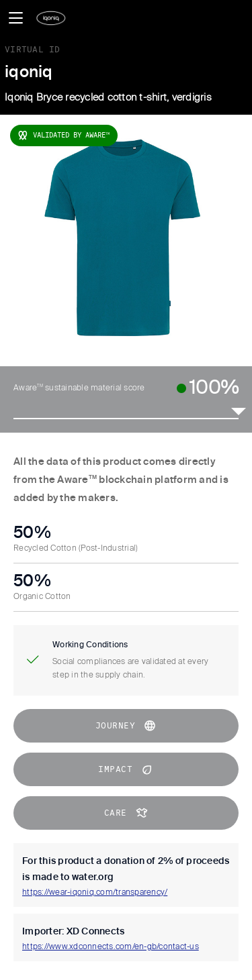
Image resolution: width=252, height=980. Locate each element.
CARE (126, 813)
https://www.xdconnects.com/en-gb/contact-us (111, 947)
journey (126, 726)
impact (126, 769)
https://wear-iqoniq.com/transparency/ (95, 893)
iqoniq (29, 72)
